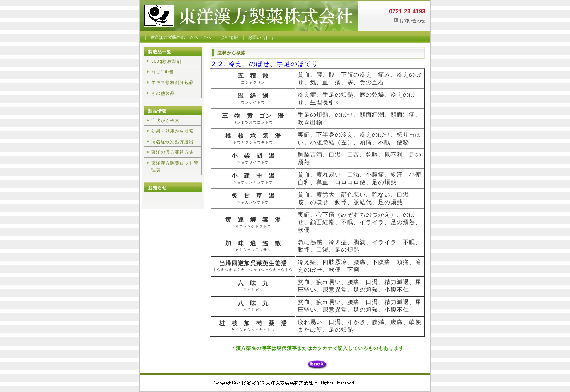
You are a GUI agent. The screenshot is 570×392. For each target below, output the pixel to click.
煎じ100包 (162, 72)
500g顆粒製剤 (166, 61)
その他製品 (163, 93)
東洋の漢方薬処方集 (172, 152)
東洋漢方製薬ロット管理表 (175, 167)
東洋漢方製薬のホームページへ (181, 37)
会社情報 (229, 37)
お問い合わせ (412, 21)
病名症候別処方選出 (172, 142)
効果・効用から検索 (172, 131)
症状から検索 (165, 121)
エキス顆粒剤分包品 (172, 82)
